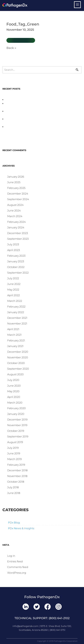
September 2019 (18, 437)
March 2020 (15, 403)
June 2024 (14, 211)
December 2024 (18, 194)
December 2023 (18, 233)
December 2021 (17, 318)
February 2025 (16, 188)
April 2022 (14, 295)
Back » (11, 48)
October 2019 (16, 431)
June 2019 (14, 453)
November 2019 (17, 425)
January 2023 (16, 261)
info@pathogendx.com (25, 626)
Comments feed (18, 567)
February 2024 (16, 222)
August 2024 (15, 205)
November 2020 (18, 357)
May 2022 (13, 290)
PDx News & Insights (21, 528)
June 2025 (14, 182)
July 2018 (13, 487)
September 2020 (18, 369)
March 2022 (15, 301)
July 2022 (13, 278)
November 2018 (17, 476)
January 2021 (15, 346)
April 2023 (14, 250)
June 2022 (14, 284)
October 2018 (16, 482)
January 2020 (16, 414)
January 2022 (16, 312)
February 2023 (16, 256)
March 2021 (14, 335)
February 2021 (16, 340)
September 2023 (18, 239)
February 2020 (16, 408)
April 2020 (14, 397)
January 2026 (16, 177)
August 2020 (15, 374)
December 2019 (17, 420)
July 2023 (13, 244)
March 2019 (14, 459)
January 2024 (16, 227)
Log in (11, 556)
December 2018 (17, 470)
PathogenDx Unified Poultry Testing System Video (38, 100)
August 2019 (15, 442)
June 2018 (14, 493)
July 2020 (13, 380)
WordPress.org (17, 573)
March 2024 (15, 216)
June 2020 (14, 386)
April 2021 (13, 329)
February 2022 (16, 307)
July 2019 (13, 448)
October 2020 (16, 363)
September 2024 (18, 199)
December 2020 (18, 352)
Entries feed (15, 561)
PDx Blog (14, 523)
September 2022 (18, 273)
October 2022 (16, 267)
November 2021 (17, 324)
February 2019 (16, 465)
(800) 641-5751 (58, 630)
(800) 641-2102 (59, 618)
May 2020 (13, 391)
